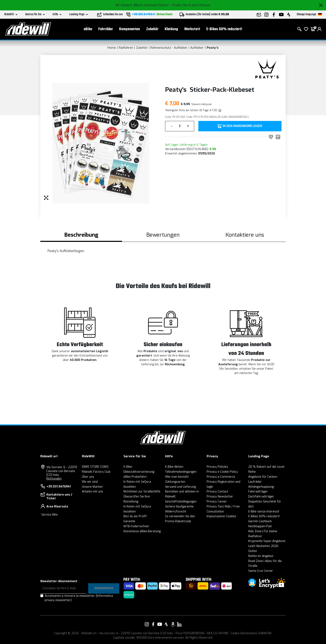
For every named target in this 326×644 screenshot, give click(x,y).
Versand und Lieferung (180, 487)
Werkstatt (192, 29)
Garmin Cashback (260, 521)
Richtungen (54, 479)
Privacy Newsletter (220, 497)
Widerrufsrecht (176, 512)
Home (112, 48)
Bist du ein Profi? (135, 516)
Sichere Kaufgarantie (179, 507)
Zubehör (152, 29)
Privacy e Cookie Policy (222, 472)
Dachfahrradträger (261, 497)
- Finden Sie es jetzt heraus (190, 5)
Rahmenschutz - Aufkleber (169, 48)
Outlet (253, 551)
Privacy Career (217, 502)
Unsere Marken (92, 487)
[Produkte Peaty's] (267, 69)
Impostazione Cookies (221, 516)
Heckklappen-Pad (260, 526)
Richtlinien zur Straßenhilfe (142, 492)
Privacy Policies (217, 467)
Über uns (88, 477)
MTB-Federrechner (136, 526)
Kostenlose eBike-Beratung (142, 531)
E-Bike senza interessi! (264, 512)
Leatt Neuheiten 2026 (263, 546)
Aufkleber (197, 48)
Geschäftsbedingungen (181, 502)
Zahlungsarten (175, 482)
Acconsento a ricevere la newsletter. (79, 598)
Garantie (129, 521)
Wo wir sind (90, 482)
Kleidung (171, 29)
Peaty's (213, 48)
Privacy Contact (217, 492)
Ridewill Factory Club (96, 472)
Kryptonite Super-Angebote (267, 541)
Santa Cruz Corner (261, 571)
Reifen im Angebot (261, 556)
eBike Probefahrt (135, 477)
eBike (88, 29)
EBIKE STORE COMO (95, 467)
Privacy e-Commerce (221, 477)
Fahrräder (106, 29)
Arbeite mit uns (93, 492)
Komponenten (130, 29)
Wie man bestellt (177, 477)
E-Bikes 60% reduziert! (224, 29)
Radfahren (126, 48)
